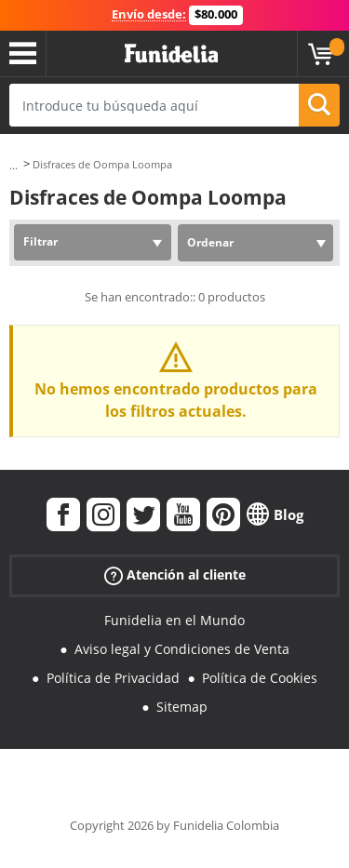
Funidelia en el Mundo (174, 620)
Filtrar (40, 241)
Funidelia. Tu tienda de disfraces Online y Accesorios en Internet (171, 54)
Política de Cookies (260, 678)
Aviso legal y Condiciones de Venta (182, 649)
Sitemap (182, 707)
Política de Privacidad (113, 678)
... (13, 165)
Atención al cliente (175, 575)
